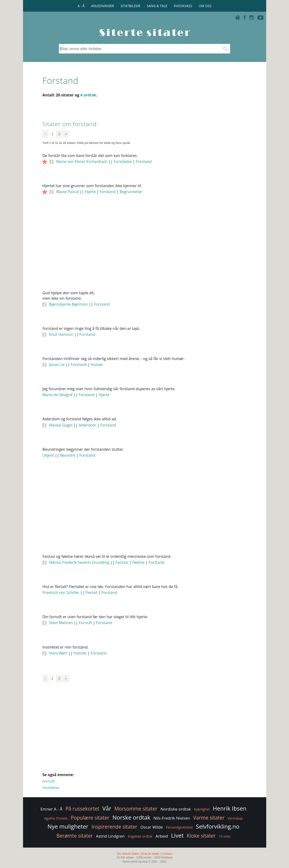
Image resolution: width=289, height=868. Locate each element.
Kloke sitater (201, 836)
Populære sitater (90, 818)
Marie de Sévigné (57, 395)
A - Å (81, 6)
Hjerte (90, 192)
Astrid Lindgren (110, 836)
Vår (107, 808)
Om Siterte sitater (128, 854)
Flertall (92, 593)
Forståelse (123, 161)
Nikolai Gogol (61, 425)
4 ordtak (88, 95)
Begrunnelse (131, 192)
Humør (97, 365)
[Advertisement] (144, 249)
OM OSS (205, 6)
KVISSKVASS (183, 6)
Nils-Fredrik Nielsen (172, 818)
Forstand (144, 161)
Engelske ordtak (140, 836)
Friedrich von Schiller (61, 593)
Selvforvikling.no (218, 826)
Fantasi (122, 562)
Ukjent (48, 455)
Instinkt (80, 653)
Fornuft (85, 623)
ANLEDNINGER (103, 6)
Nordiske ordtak (176, 809)
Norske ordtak (132, 817)
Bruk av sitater (150, 854)
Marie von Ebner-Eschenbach (82, 161)
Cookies (167, 854)
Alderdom (87, 425)
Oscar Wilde (152, 827)
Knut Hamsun (61, 334)
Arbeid (162, 836)
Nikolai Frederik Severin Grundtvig (79, 562)
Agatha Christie (56, 818)
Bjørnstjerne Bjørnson (68, 304)
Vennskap (235, 818)
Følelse (138, 562)
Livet (178, 835)
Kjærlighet (202, 809)
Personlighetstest (179, 827)
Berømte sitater (75, 836)
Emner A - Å (51, 809)
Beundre (68, 455)
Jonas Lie (57, 365)
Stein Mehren (61, 623)
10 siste (225, 836)
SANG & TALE (157, 6)
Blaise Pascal (67, 192)
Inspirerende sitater (114, 827)
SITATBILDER (130, 6)
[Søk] (225, 49)
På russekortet (82, 809)
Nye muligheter (68, 826)
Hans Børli (58, 653)
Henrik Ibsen (230, 808)
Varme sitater (209, 818)
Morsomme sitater (136, 809)
